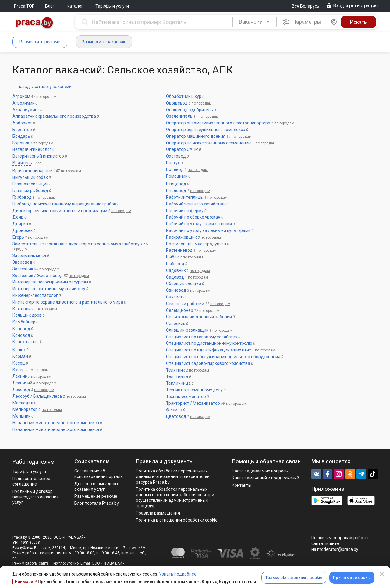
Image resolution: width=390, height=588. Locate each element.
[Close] (382, 574)
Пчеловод (176, 191)
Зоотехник (23, 269)
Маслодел (23, 403)
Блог (50, 6)
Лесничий (22, 383)
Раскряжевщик (181, 237)
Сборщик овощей (184, 283)
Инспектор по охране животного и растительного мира (68, 302)
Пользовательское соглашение (31, 481)
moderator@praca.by (338, 549)
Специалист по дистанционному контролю (209, 343)
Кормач (20, 356)
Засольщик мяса (29, 255)
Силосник (176, 323)
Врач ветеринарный (33, 171)
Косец (19, 363)
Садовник (176, 270)
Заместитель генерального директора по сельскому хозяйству (76, 244)
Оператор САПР (182, 149)
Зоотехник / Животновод (38, 276)
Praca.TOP (24, 6)
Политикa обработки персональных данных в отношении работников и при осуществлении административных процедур (175, 498)
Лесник (20, 376)
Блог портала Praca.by (97, 503)
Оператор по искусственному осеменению (209, 143)
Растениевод (179, 250)
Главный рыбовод (30, 191)
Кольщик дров (27, 315)
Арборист (22, 123)
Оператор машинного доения (196, 136)
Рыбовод (175, 264)
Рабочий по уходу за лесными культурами (208, 230)
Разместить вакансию (104, 42)
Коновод (21, 335)
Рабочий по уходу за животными (199, 224)
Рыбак (172, 257)
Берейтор (22, 130)
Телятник (175, 370)
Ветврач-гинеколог (32, 149)
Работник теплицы (185, 197)
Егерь (18, 237)
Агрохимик (23, 103)
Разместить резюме (40, 42)
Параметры (302, 22)
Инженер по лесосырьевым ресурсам (50, 282)
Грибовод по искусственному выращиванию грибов (64, 204)
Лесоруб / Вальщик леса (37, 396)
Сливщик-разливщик (187, 330)
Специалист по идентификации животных (209, 350)
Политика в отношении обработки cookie (177, 520)
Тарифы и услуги (112, 6)
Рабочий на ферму (185, 211)
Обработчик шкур (184, 96)
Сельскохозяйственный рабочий (199, 317)
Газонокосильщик (30, 184)
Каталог (75, 6)
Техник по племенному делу (194, 390)
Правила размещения (158, 513)
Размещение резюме (96, 496)
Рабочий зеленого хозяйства (195, 204)
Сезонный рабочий (185, 304)
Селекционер (180, 310)
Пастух (173, 163)
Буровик (21, 143)
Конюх (19, 350)
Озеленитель (179, 116)
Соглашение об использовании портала (99, 474)
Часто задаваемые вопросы (260, 471)
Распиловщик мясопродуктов (196, 244)
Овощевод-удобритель (190, 110)
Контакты (242, 485)
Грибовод (22, 197)
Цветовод (176, 416)
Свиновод (176, 290)
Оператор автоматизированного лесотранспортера (218, 123)
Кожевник (23, 309)
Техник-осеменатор (186, 397)
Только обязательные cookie (294, 577)
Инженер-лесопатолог (35, 295)
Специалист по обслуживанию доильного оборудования (223, 357)
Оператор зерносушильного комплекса (206, 130)
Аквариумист (26, 110)
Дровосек (23, 230)
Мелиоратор (25, 409)
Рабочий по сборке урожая (193, 217)
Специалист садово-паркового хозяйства (208, 363)
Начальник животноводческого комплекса (56, 429)
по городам (46, 97)
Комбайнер (24, 322)
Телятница (177, 376)
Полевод (175, 169)
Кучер (19, 370)
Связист (174, 297)
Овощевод (177, 103)
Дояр (18, 217)
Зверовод (22, 262)
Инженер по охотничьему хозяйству (49, 289)
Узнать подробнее (178, 574)
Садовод (175, 277)
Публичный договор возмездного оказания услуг (36, 497)
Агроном (21, 96)
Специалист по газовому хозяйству (202, 337)
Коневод (21, 329)
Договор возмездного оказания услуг (97, 486)
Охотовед (176, 156)
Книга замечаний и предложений (266, 478)
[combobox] (255, 22)
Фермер (174, 410)
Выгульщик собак (30, 177)
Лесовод (21, 390)
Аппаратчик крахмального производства (54, 116)
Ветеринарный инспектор (38, 156)
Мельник (21, 416)
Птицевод (176, 184)
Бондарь (21, 136)
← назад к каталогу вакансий (42, 87)
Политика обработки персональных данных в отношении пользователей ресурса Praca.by (173, 476)
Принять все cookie (352, 577)
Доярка (20, 224)
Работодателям (34, 462)
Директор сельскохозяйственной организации (60, 211)
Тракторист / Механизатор (193, 403)
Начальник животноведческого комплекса (56, 423)
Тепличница (178, 383)
